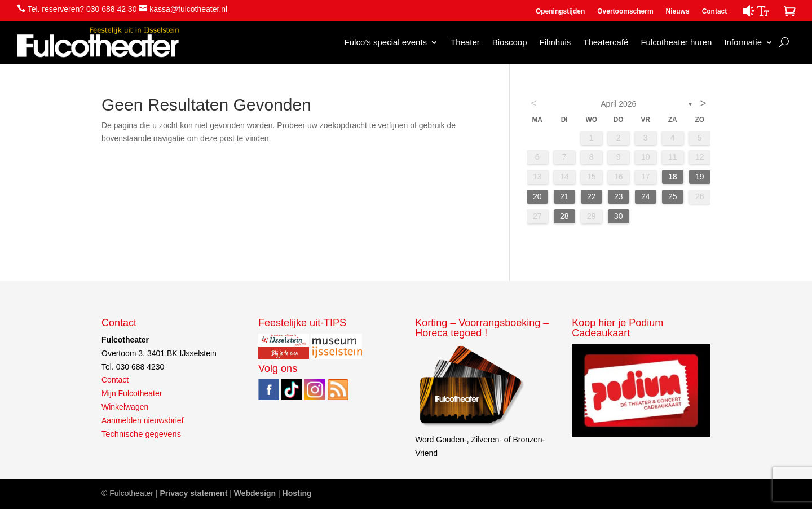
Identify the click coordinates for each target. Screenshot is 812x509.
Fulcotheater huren (676, 42)
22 (592, 196)
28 (564, 216)
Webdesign (255, 493)
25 (673, 196)
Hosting (297, 493)
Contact (715, 11)
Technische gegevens (141, 434)
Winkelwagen (125, 407)
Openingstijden (560, 11)
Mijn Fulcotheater (132, 393)
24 (646, 196)
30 (619, 216)
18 (673, 177)
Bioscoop (510, 42)
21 (564, 196)
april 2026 (618, 104)
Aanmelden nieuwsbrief (143, 420)
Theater (465, 42)
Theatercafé (606, 42)
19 (700, 177)
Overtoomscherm (625, 11)
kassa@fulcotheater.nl (188, 9)
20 (537, 196)
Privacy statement (193, 493)
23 (619, 196)
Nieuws (678, 11)
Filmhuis (555, 42)
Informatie (743, 42)
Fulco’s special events (386, 42)
